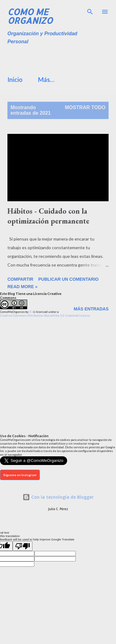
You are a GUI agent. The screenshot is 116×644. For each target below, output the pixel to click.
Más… (46, 79)
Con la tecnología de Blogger (58, 497)
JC (31, 312)
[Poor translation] (23, 546)
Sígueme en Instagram (20, 475)
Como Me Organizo (30, 16)
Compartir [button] (20, 279)
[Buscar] (90, 11)
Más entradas (91, 309)
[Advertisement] (62, 58)
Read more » (22, 287)
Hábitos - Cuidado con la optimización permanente (48, 216)
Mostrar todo (85, 107)
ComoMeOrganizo (12, 312)
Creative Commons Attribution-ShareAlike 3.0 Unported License (45, 315)
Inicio (15, 79)
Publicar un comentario (69, 279)
